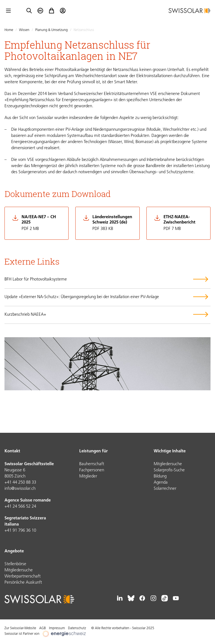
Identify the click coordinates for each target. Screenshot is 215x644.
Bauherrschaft (92, 464)
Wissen (24, 30)
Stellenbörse (15, 564)
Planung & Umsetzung (52, 30)
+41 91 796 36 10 (20, 531)
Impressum (57, 628)
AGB (43, 628)
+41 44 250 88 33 (20, 483)
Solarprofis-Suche (169, 470)
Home (9, 30)
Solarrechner (165, 489)
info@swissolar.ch (20, 489)
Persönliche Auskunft (23, 583)
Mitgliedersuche (168, 464)
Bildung (160, 477)
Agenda (161, 483)
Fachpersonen (92, 470)
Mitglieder (88, 477)
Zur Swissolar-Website (20, 628)
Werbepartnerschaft (23, 577)
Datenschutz (77, 628)
